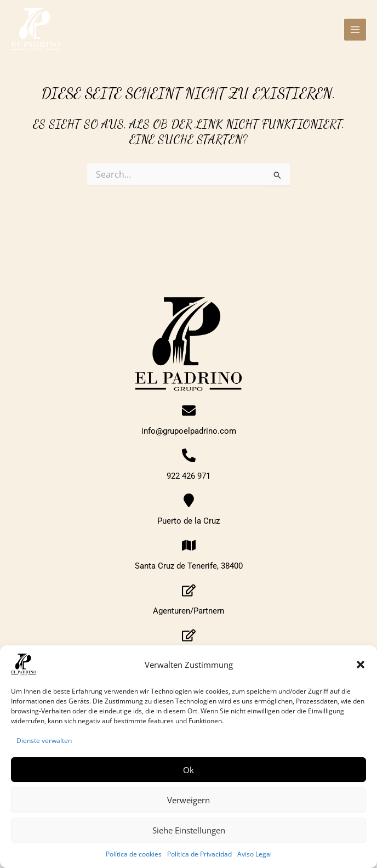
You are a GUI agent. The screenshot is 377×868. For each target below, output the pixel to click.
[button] (361, 665)
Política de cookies (134, 854)
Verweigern (188, 800)
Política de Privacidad (199, 854)
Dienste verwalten (44, 741)
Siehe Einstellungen (189, 830)
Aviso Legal (255, 854)
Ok (188, 770)
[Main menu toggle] (355, 30)
